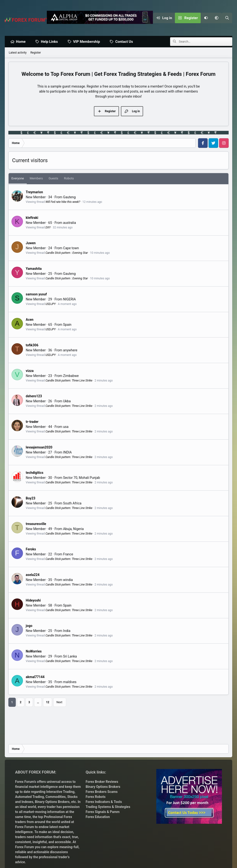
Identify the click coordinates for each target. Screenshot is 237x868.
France (68, 554)
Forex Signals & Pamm (102, 812)
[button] (216, 18)
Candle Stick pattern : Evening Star (67, 253)
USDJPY (51, 304)
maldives (70, 682)
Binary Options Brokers (52, 802)
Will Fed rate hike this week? (63, 202)
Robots (69, 179)
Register (36, 53)
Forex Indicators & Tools (104, 802)
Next (59, 702)
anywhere (70, 350)
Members (36, 179)
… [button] (38, 702)
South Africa (72, 503)
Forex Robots (95, 797)
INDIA (67, 453)
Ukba (67, 401)
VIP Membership (88, 42)
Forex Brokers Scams (102, 792)
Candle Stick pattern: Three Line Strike (69, 381)
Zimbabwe (71, 376)
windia (68, 580)
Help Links (51, 42)
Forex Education (98, 817)
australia (70, 223)
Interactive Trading (60, 792)
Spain (67, 325)
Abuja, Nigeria (73, 529)
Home (22, 42)
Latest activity (18, 53)
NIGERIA (69, 299)
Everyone (18, 179)
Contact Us (125, 42)
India (67, 631)
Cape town (71, 248)
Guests (53, 179)
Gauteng (69, 197)
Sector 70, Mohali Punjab (82, 478)
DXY (48, 228)
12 (48, 702)
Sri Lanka (70, 657)
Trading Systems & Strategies (108, 807)
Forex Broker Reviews (102, 782)
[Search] (227, 18)
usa (66, 427)
